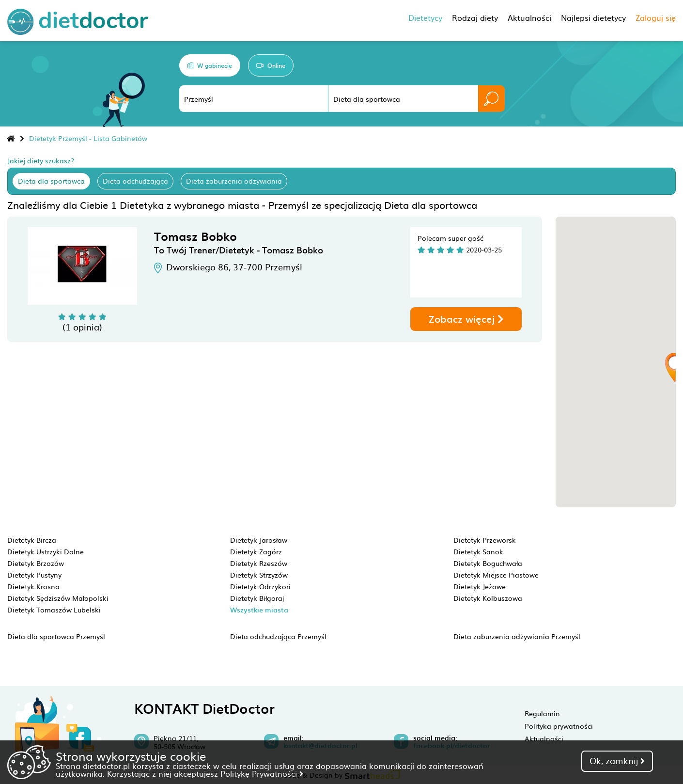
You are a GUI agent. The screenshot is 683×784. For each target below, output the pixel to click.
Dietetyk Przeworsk (485, 540)
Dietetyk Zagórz (256, 551)
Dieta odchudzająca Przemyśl (278, 636)
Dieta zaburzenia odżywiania (234, 181)
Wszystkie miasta (259, 610)
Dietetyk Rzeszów (259, 563)
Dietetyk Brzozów (36, 563)
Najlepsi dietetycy (593, 17)
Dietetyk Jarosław (259, 540)
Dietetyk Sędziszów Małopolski (58, 598)
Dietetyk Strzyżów (259, 575)
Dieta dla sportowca (51, 181)
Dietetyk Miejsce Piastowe (496, 575)
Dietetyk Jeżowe (480, 586)
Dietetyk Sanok (478, 551)
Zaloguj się (656, 17)
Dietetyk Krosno (33, 586)
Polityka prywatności (559, 726)
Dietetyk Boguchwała (488, 563)
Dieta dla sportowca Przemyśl (56, 636)
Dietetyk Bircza (32, 540)
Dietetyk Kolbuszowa (488, 598)
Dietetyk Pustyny (34, 575)
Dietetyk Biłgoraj (257, 598)
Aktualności (544, 738)
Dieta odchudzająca (135, 181)
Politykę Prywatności (262, 773)
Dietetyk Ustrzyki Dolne (46, 551)
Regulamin (542, 713)
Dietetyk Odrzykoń (260, 586)
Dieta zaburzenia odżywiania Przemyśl (517, 636)
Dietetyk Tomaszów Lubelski (54, 610)
